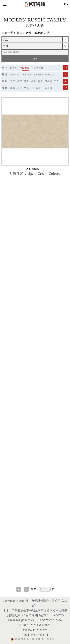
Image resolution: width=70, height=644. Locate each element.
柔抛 (13, 88)
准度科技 (42, 635)
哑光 (20, 88)
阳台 (56, 81)
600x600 (38, 75)
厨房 (40, 81)
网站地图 (45, 625)
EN (66, 4)
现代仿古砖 (42, 33)
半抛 (26, 88)
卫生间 (48, 81)
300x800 (15, 75)
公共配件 (39, 68)
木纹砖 (14, 68)
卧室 (26, 81)
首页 (20, 33)
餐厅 (20, 81)
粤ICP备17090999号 (35, 630)
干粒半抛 (48, 88)
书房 (33, 81)
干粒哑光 (36, 88)
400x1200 (27, 75)
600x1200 (50, 75)
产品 (29, 33)
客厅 (13, 81)
